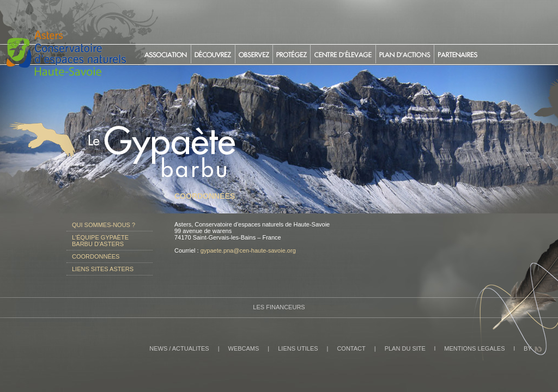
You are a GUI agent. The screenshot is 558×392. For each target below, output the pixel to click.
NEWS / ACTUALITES (179, 348)
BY (528, 348)
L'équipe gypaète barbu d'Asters (100, 241)
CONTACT (351, 348)
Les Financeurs (279, 307)
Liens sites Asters (103, 269)
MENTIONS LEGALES (474, 348)
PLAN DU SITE (405, 348)
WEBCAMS (244, 348)
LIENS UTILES (298, 348)
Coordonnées (96, 256)
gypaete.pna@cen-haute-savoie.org (248, 250)
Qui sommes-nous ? (104, 225)
